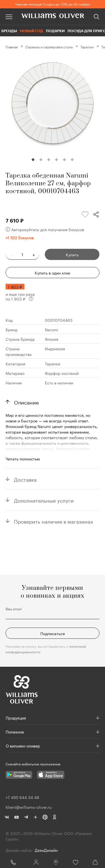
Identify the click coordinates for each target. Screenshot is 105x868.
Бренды (9, 31)
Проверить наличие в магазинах (54, 521)
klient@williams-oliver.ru (29, 807)
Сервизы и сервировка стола (49, 47)
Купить (72, 254)
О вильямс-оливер (23, 746)
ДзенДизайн (46, 850)
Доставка (25, 479)
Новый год (32, 31)
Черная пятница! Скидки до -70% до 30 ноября (53, 4)
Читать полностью (23, 458)
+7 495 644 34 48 (13, 862)
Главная (12, 47)
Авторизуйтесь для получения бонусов (45, 229)
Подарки (55, 31)
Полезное (15, 732)
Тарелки (87, 47)
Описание (26, 402)
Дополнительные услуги (44, 500)
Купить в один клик (53, 273)
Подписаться (53, 633)
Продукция (16, 718)
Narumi (52, 329)
